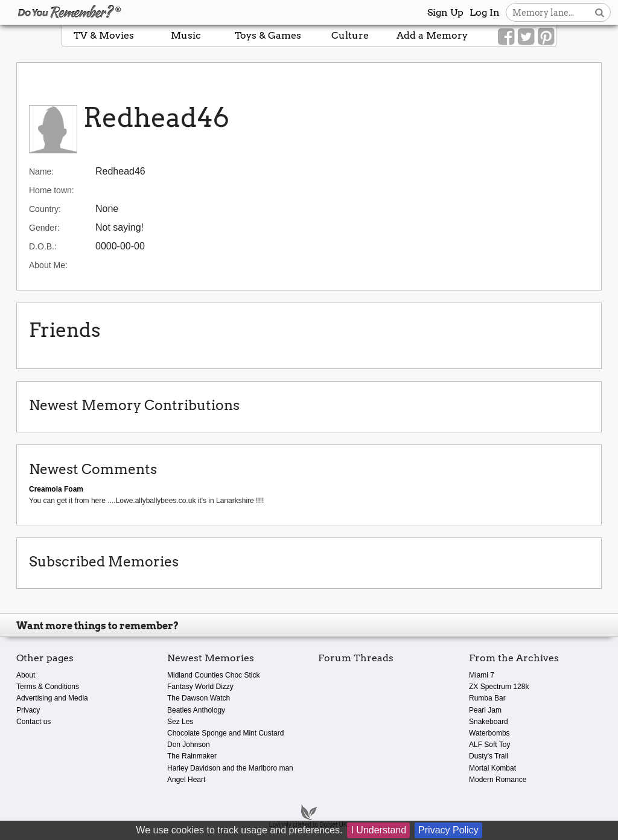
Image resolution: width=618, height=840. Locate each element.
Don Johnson (189, 745)
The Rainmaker (192, 756)
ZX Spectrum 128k (499, 687)
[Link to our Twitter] (526, 37)
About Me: (48, 265)
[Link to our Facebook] (506, 37)
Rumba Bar (487, 698)
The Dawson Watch (199, 698)
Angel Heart (186, 780)
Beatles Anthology (196, 710)
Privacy (28, 710)
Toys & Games (268, 35)
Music (186, 35)
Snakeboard (489, 722)
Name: (41, 172)
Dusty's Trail (489, 756)
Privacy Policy (448, 830)
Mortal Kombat (492, 768)
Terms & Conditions (48, 687)
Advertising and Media (52, 698)
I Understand (378, 830)
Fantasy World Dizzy (200, 687)
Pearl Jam (485, 710)
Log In (485, 12)
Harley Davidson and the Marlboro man (230, 768)
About (26, 675)
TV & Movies (104, 35)
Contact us (33, 722)
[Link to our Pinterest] (546, 37)
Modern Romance (498, 780)
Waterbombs (489, 733)
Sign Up (445, 12)
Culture (350, 35)
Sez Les (180, 722)
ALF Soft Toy (489, 745)
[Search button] (600, 12)
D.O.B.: (43, 246)
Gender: (44, 228)
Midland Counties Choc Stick (213, 675)
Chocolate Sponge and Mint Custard (225, 733)
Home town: (52, 190)
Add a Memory (432, 35)
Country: (45, 209)
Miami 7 (482, 675)
